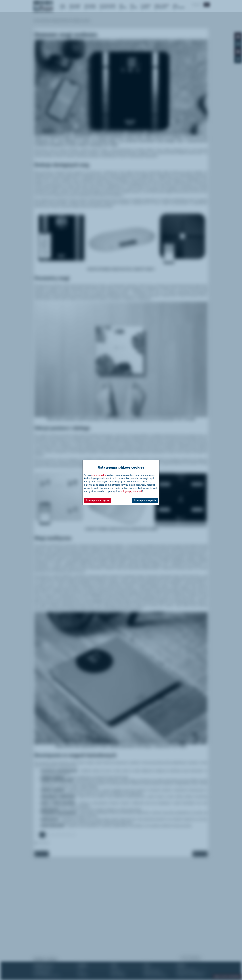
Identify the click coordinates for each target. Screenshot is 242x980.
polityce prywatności (131, 491)
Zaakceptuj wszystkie (145, 500)
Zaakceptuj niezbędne (98, 500)
